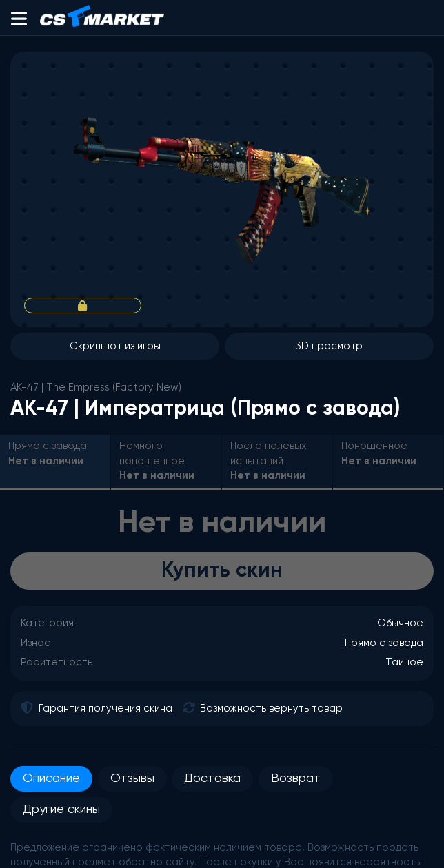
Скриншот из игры (115, 346)
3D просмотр (329, 346)
